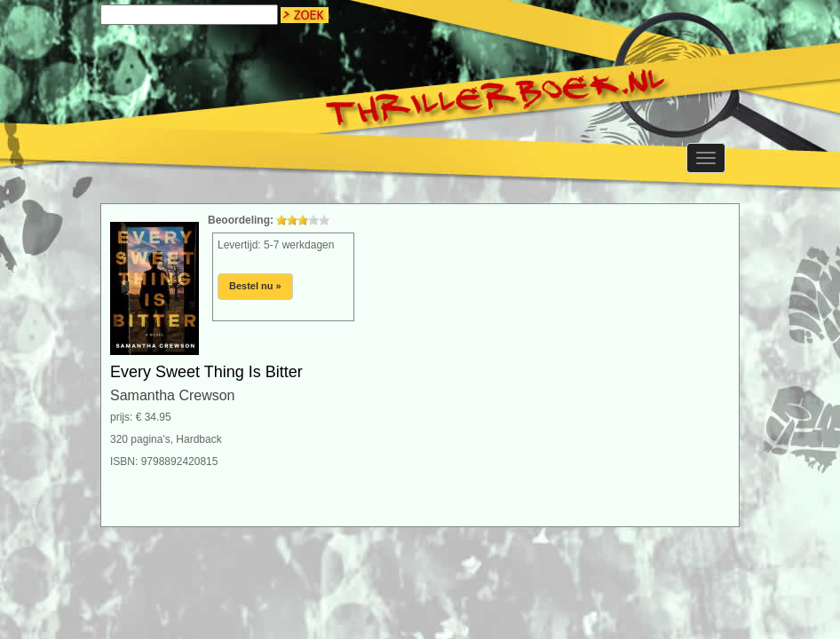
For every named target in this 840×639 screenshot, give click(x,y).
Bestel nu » (255, 286)
